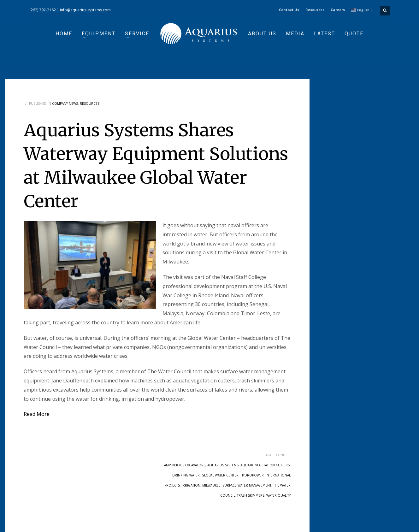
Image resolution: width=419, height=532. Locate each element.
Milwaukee (211, 485)
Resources (315, 10)
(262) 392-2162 (43, 10)
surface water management (247, 485)
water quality (278, 495)
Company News (65, 103)
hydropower (252, 475)
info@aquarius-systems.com (85, 10)
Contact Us (289, 10)
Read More (37, 414)
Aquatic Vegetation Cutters (265, 465)
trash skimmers (251, 495)
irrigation (191, 485)
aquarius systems (223, 465)
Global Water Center (220, 475)
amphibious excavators (185, 465)
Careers (338, 10)
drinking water (186, 475)
